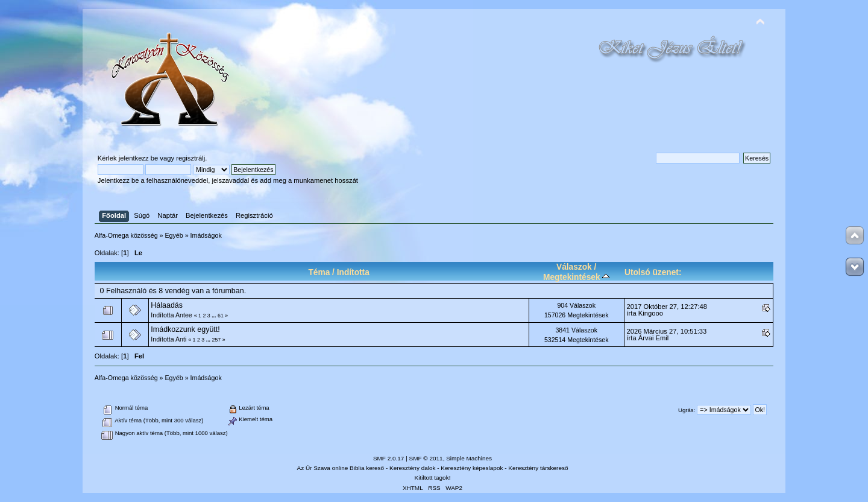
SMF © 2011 (426, 458)
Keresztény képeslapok (472, 468)
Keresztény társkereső (538, 468)
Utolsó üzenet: (653, 272)
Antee (184, 315)
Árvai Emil (654, 338)
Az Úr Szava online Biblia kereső (341, 468)
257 (217, 340)
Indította (353, 272)
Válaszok (574, 267)
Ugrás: (687, 410)
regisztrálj (190, 158)
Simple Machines (469, 458)
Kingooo (651, 313)
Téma (319, 272)
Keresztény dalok (412, 468)
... (215, 316)
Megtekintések (576, 277)
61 (221, 316)
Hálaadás (167, 305)
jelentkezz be (138, 158)
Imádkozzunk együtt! (185, 329)
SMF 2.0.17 (389, 458)
